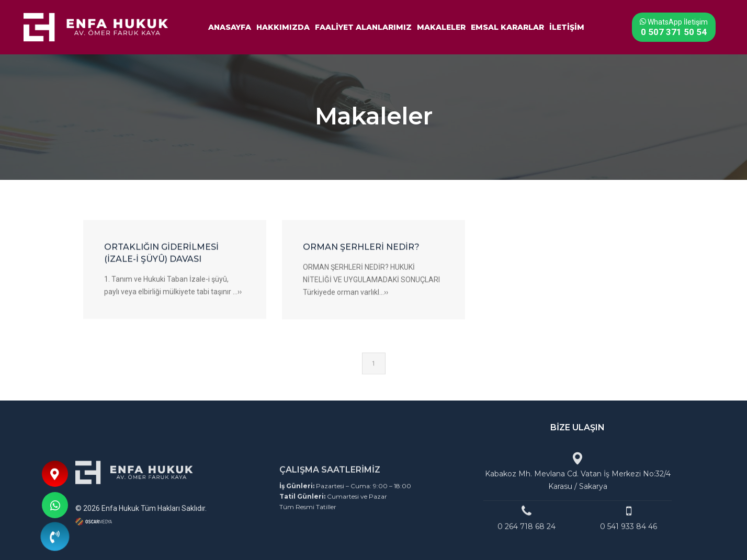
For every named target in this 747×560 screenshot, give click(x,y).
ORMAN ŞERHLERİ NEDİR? (361, 259)
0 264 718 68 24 (527, 535)
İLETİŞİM (567, 26)
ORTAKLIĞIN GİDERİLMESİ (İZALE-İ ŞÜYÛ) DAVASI (161, 265)
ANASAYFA (230, 26)
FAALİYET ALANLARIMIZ (363, 26)
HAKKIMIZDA (283, 26)
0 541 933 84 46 (629, 535)
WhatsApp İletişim (671, 26)
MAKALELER (441, 26)
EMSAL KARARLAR (507, 26)
